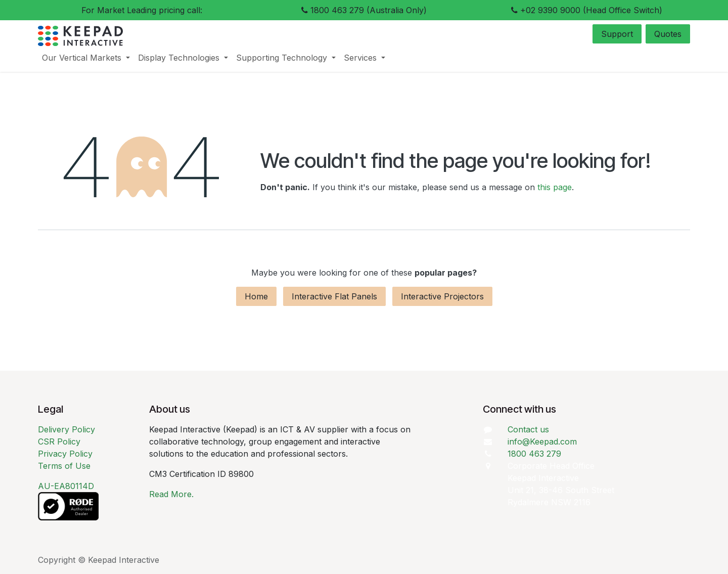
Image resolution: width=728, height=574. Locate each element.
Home (256, 296)
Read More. (171, 494)
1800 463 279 (534, 454)
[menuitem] (86, 58)
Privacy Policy (65, 454)
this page (555, 187)
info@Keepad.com (542, 441)
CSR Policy (59, 441)
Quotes (668, 34)
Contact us (528, 429)
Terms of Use (64, 466)
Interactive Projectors (442, 296)
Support (617, 34)
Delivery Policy (66, 429)
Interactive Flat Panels (334, 296)
